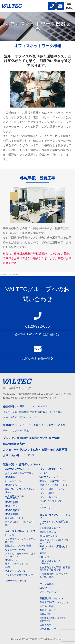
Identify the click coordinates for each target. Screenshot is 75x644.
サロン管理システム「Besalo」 (50, 562)
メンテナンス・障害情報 (16, 412)
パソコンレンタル (49, 497)
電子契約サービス (14, 518)
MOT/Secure (12, 560)
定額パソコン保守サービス (54, 485)
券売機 (43, 553)
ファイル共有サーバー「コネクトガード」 (20, 555)
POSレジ (44, 557)
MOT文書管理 (12, 514)
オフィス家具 (47, 584)
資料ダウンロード (30, 464)
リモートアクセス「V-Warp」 (17, 565)
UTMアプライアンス (16, 581)
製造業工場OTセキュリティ (54, 602)
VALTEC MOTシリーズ (17, 469)
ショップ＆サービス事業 (52, 425)
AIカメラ (9, 535)
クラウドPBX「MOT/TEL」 (19, 473)
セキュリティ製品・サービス (20, 531)
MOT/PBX (10, 477)
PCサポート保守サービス (53, 481)
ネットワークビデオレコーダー (20, 576)
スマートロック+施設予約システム (54, 523)
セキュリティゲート (15, 550)
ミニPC (44, 473)
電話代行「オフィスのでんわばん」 (20, 490)
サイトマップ (27, 455)
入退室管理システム (50, 528)
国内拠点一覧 (45, 412)
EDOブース (46, 588)
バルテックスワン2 (15, 571)
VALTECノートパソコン (52, 477)
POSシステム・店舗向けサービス (54, 548)
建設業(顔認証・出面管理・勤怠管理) (54, 620)
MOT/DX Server (13, 485)
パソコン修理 (47, 493)
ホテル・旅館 (47, 606)
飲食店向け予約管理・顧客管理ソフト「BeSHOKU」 (55, 569)
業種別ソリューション (51, 598)
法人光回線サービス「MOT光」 (19, 523)
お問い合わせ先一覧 (37, 359)
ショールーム (30, 417)
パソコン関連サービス (51, 469)
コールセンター (48, 629)
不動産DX (45, 614)
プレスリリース (44, 406)
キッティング (47, 508)
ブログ (33, 412)
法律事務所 (45, 625)
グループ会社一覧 (12, 417)
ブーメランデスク (49, 592)
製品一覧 (8, 464)
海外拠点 (58, 412)
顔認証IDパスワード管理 (18, 546)
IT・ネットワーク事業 (27, 425)
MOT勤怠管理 (12, 502)
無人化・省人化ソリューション (55, 516)
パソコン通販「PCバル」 (53, 489)
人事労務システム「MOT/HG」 (14, 497)
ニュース (30, 406)
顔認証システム (48, 532)
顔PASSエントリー (50, 536)
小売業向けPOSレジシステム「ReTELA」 (54, 575)
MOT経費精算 (12, 510)
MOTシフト (11, 506)
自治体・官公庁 (48, 610)
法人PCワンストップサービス (54, 502)
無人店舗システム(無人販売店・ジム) (54, 541)
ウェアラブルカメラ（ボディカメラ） (20, 540)
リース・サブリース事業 (16, 431)
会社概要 (20, 406)
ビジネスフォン (13, 481)
